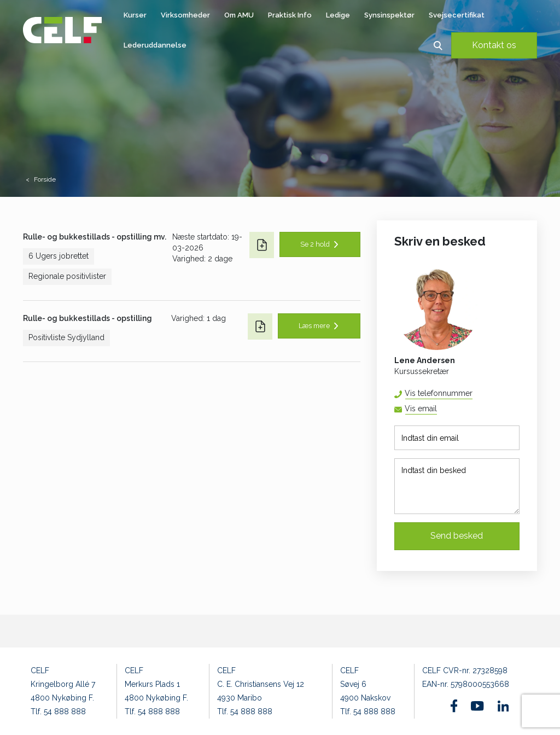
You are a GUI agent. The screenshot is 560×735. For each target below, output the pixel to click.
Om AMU (239, 15)
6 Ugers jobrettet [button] (59, 256)
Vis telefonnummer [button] (439, 393)
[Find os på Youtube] (477, 706)
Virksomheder (185, 15)
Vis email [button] (421, 409)
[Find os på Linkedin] (503, 706)
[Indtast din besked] (457, 486)
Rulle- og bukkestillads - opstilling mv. (95, 237)
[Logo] (62, 30)
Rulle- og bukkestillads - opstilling (87, 318)
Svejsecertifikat (457, 15)
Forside (45, 179)
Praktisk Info (290, 15)
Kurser (135, 15)
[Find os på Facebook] (454, 706)
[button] (438, 45)
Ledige (338, 15)
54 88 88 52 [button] (472, 393)
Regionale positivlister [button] (67, 276)
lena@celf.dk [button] (437, 409)
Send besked (457, 536)
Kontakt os (494, 45)
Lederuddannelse (155, 45)
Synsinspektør (389, 15)
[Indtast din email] (457, 438)
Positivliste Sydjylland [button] (66, 337)
